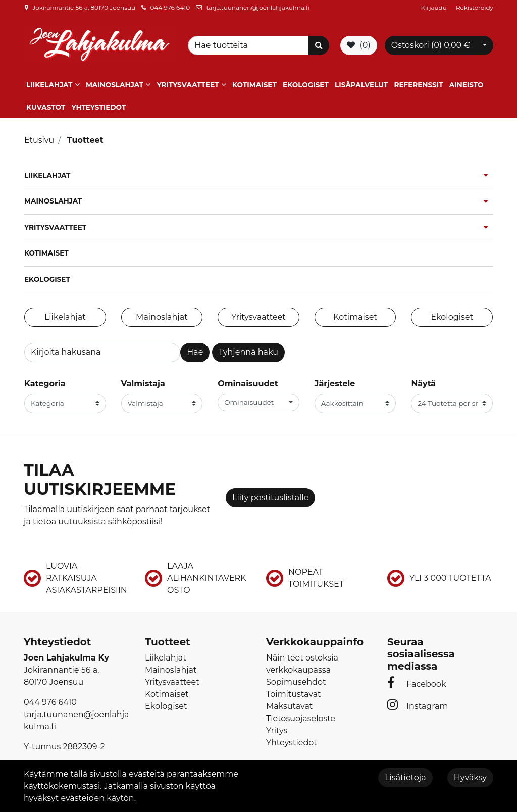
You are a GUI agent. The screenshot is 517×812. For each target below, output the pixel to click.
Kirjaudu (435, 7)
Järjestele (335, 384)
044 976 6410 (170, 7)
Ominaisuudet (248, 384)
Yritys (277, 730)
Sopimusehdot (296, 682)
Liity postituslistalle (270, 498)
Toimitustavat (294, 694)
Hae (195, 352)
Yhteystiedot (98, 107)
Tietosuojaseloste (301, 718)
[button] (258, 402)
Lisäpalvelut (361, 85)
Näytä (423, 384)
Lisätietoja (405, 777)
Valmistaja (143, 384)
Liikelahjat (49, 85)
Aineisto (467, 85)
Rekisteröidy (475, 7)
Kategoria (45, 384)
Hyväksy (470, 777)
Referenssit (418, 85)
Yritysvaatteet (188, 85)
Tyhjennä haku (248, 352)
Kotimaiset (254, 85)
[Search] (250, 45)
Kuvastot (46, 107)
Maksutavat (289, 706)
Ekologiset (306, 85)
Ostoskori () (431, 45)
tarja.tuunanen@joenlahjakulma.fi (257, 7)
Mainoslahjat (115, 85)
